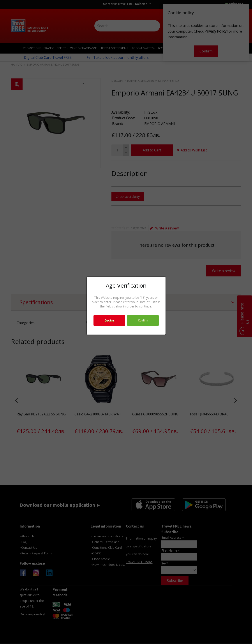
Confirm (143, 320)
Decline (109, 320)
